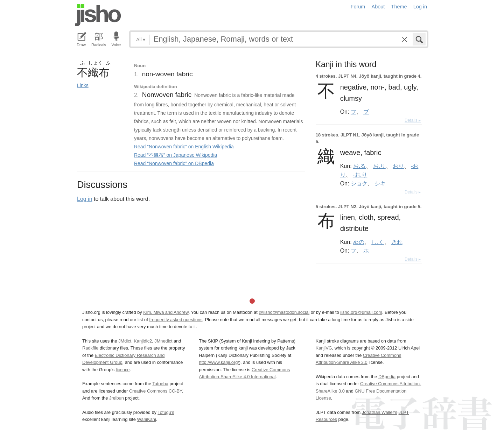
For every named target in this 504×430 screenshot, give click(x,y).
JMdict (125, 341)
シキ (380, 183)
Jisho (98, 15)
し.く (378, 242)
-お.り (360, 175)
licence (123, 370)
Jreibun (117, 398)
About (378, 7)
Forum (358, 7)
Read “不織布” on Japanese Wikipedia (176, 155)
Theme (399, 7)
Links (83, 85)
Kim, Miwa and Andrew (166, 312)
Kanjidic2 (143, 341)
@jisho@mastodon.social (284, 312)
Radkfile (90, 348)
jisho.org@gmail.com (361, 312)
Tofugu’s (166, 412)
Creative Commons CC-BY (156, 391)
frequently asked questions (176, 320)
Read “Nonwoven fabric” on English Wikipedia (184, 147)
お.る (359, 166)
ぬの (359, 242)
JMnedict (163, 341)
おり (398, 166)
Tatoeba (160, 384)
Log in (420, 7)
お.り (379, 166)
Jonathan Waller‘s (380, 412)
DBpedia (387, 377)
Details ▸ (413, 120)
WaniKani (147, 419)
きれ (397, 242)
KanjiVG (324, 348)
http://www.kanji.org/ (219, 362)
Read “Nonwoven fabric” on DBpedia (174, 163)
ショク (359, 183)
